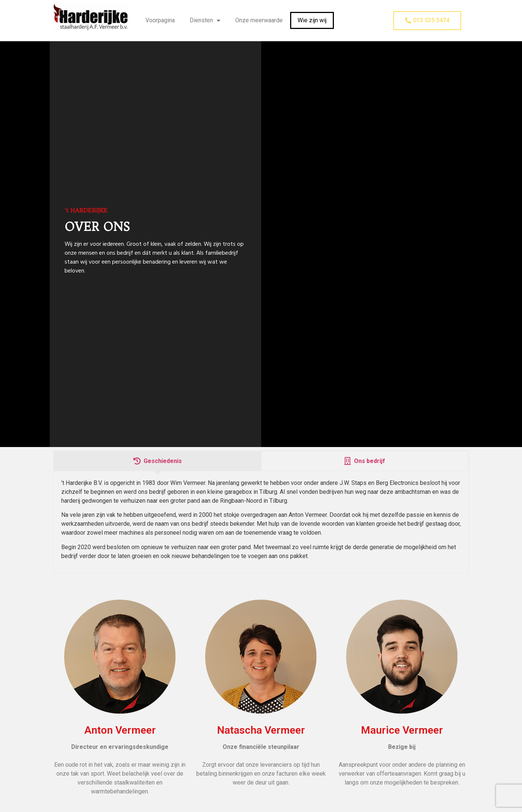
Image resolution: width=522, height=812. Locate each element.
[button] (427, 21)
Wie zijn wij (312, 20)
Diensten (205, 20)
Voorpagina (160, 20)
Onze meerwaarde (259, 20)
